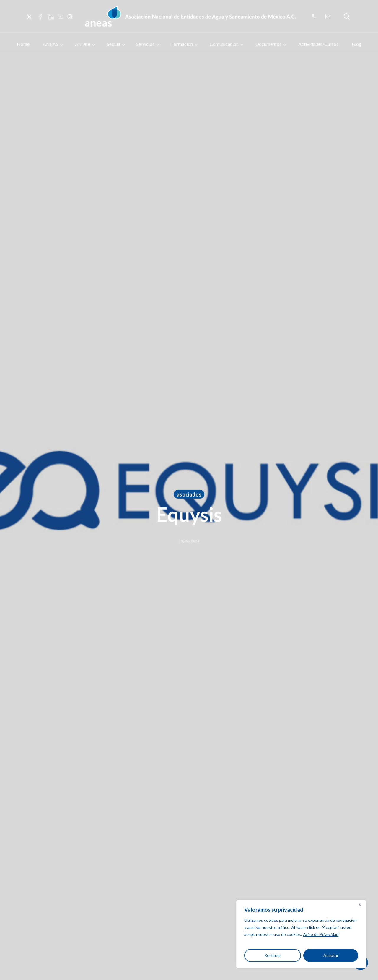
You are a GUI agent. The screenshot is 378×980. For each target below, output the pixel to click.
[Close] (360, 905)
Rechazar (273, 955)
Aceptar (331, 955)
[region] (301, 934)
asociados (189, 495)
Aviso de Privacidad (321, 934)
